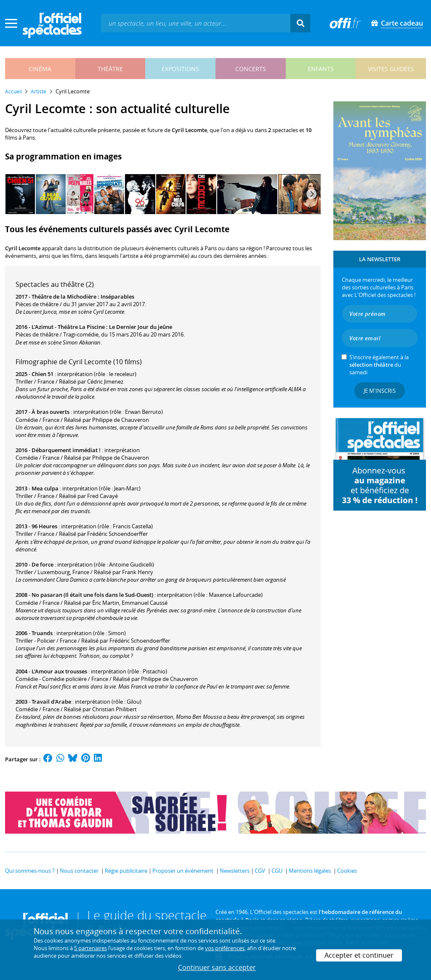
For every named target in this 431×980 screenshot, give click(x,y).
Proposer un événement (183, 871)
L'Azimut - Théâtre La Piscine (68, 327)
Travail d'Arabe (51, 702)
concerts (251, 69)
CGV (260, 871)
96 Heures (44, 526)
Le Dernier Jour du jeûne (141, 327)
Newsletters (235, 871)
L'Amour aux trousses (59, 671)
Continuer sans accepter (217, 967)
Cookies (347, 871)
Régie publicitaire (126, 871)
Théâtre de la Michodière (64, 297)
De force (43, 564)
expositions (180, 69)
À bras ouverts (51, 412)
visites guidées (391, 69)
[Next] (311, 194)
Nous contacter (79, 871)
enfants (321, 69)
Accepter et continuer (359, 955)
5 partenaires (90, 948)
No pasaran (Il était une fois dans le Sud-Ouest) (92, 595)
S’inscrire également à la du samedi (379, 365)
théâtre (110, 69)
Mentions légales (310, 871)
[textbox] (196, 23)
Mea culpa (45, 488)
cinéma (40, 69)
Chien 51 (43, 374)
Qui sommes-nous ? (30, 871)
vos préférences (225, 948)
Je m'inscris (380, 391)
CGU (277, 871)
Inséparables (117, 297)
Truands (42, 633)
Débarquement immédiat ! (66, 450)
